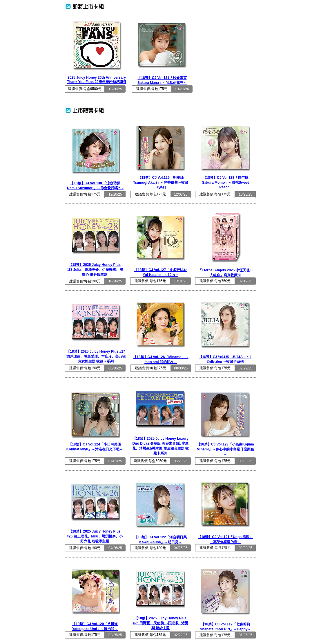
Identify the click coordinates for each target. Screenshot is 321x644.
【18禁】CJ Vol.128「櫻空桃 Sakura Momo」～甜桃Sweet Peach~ (225, 182)
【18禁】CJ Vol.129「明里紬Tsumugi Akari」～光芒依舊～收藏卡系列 (161, 183)
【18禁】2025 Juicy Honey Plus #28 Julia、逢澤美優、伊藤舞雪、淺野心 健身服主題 (95, 270)
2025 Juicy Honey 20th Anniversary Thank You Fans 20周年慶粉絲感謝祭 (97, 80)
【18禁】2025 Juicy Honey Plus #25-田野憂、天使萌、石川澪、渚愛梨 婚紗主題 (160, 623)
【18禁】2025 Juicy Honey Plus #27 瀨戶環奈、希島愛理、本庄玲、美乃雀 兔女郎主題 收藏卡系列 (96, 356)
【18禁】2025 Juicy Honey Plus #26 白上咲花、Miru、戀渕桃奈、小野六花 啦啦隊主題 (95, 536)
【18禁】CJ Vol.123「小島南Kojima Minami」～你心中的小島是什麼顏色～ (225, 449)
